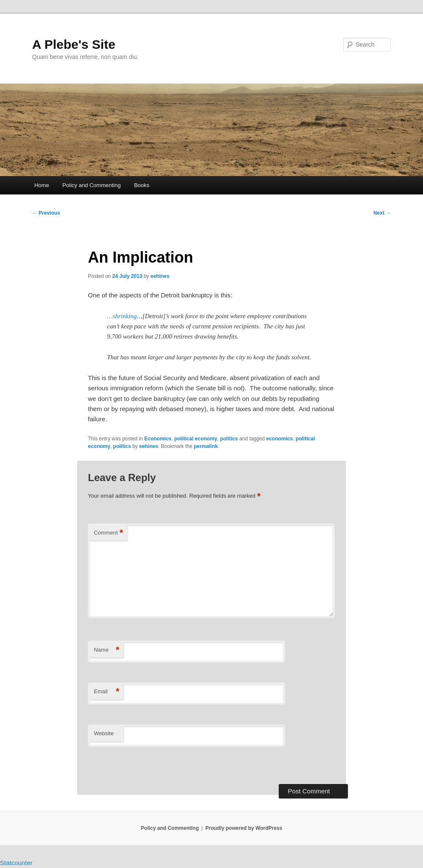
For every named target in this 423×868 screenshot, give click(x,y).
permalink (206, 446)
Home (42, 185)
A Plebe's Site (74, 44)
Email (106, 692)
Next (382, 213)
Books (142, 185)
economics (279, 439)
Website (104, 733)
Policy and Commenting (91, 185)
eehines (160, 276)
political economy (196, 439)
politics (229, 439)
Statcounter (16, 863)
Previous (46, 213)
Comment (108, 533)
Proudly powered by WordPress (244, 828)
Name (106, 650)
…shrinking (122, 316)
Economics (158, 439)
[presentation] (146, 766)
